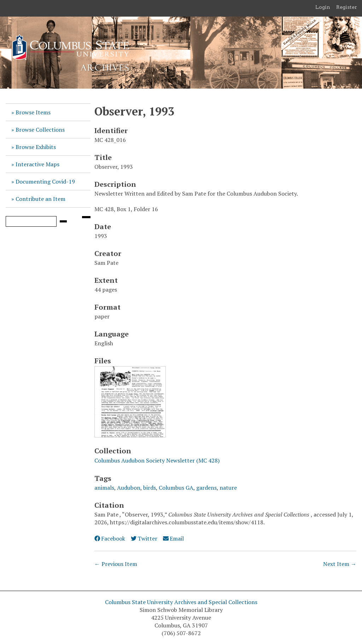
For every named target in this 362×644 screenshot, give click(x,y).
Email (173, 538)
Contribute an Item (40, 199)
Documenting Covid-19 (45, 181)
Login (323, 7)
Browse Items (33, 112)
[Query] (31, 221)
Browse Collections (40, 130)
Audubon (129, 488)
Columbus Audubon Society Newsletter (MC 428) (157, 460)
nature (228, 488)
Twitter (144, 538)
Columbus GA (176, 488)
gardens (206, 488)
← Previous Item (116, 564)
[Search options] (86, 217)
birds (150, 488)
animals (104, 488)
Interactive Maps (37, 164)
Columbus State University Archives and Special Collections (181, 602)
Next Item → (340, 564)
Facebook (110, 538)
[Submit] (63, 221)
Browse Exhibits (36, 147)
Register (347, 7)
